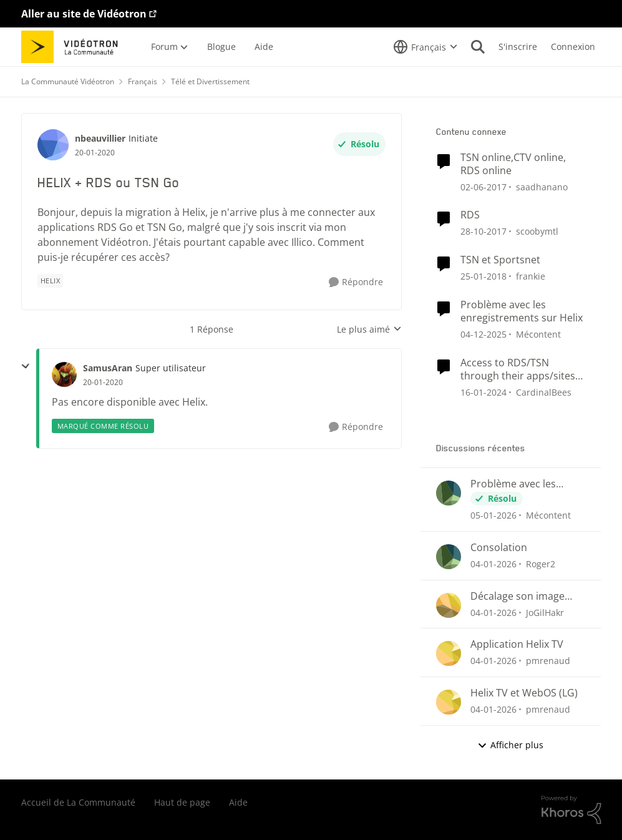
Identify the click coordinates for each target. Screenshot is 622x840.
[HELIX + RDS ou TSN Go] (103, 383)
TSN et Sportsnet (500, 260)
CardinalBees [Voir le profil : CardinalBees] (544, 392)
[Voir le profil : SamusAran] (64, 374)
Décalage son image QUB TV (518, 596)
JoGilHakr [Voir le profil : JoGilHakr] (545, 612)
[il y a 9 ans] (484, 231)
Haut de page (182, 802)
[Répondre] (356, 282)
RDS (470, 215)
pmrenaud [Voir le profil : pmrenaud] (548, 661)
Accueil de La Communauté (78, 802)
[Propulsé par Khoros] (571, 810)
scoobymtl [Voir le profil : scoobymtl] (537, 231)
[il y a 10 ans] (484, 186)
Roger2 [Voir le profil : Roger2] (541, 564)
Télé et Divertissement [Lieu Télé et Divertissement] (210, 81)
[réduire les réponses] (26, 366)
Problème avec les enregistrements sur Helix (522, 311)
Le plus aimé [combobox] (369, 330)
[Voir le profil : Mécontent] (449, 493)
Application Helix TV (517, 644)
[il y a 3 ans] (484, 392)
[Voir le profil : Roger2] (449, 557)
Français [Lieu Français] (143, 81)
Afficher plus (510, 745)
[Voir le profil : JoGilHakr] (449, 605)
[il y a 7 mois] (493, 515)
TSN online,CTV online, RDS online (513, 164)
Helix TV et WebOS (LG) (524, 693)
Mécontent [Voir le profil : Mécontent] (538, 334)
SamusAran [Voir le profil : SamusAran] (108, 368)
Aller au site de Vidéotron (84, 14)
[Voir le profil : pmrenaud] (449, 653)
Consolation (499, 548)
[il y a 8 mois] (484, 334)
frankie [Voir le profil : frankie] (531, 276)
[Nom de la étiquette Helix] (51, 281)
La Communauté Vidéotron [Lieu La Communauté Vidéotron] (68, 81)
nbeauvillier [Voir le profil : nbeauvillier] (100, 138)
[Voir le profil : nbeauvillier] (53, 145)
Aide (238, 802)
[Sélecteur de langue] (425, 47)
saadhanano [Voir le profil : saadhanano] (542, 186)
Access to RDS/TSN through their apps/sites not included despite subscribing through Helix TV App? (521, 369)
